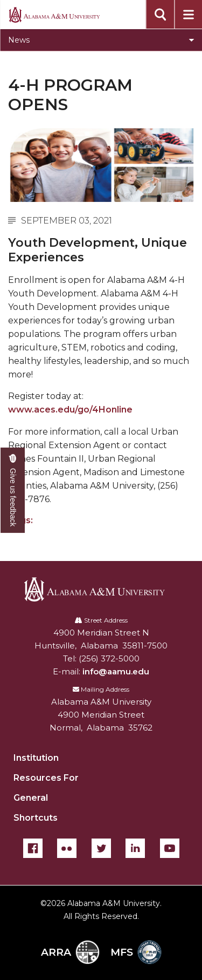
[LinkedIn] (135, 848)
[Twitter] (101, 848)
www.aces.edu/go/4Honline (70, 410)
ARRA (70, 952)
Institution (36, 758)
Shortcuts (36, 818)
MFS (136, 952)
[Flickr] (67, 848)
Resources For (46, 778)
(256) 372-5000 (109, 658)
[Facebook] (33, 848)
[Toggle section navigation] (101, 40)
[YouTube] (170, 848)
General (31, 798)
